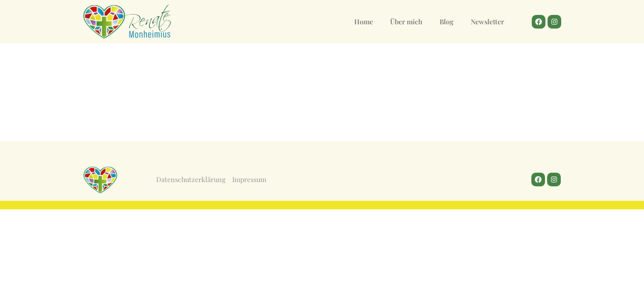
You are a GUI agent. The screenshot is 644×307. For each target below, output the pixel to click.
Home (364, 22)
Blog (447, 22)
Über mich (406, 22)
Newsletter (487, 22)
